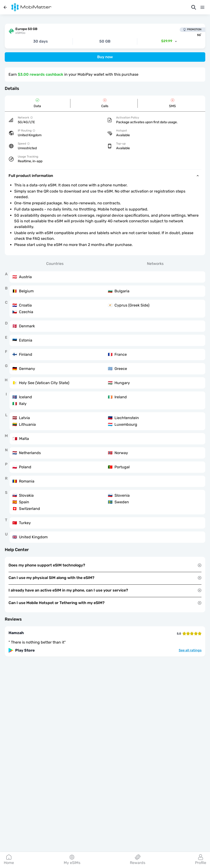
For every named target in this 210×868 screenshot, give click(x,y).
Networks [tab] (155, 264)
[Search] (194, 7)
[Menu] (202, 7)
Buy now (105, 57)
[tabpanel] (105, 407)
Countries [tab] (55, 264)
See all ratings (190, 650)
